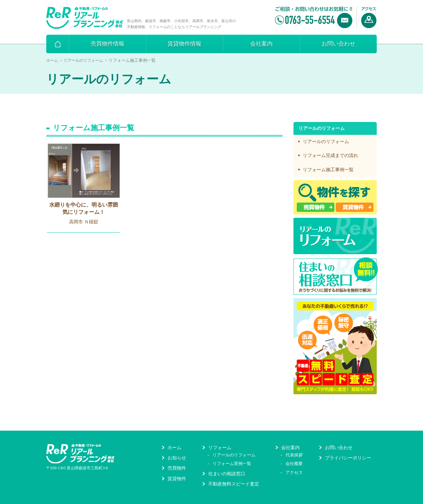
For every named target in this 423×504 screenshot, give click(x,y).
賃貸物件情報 (184, 44)
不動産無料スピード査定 (234, 484)
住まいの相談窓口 (227, 474)
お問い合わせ (338, 44)
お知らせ (177, 458)
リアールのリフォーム (83, 60)
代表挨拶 (294, 455)
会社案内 (261, 44)
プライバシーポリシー (348, 458)
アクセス (294, 472)
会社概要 (294, 464)
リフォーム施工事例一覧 (328, 170)
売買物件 (177, 468)
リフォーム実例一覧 (232, 464)
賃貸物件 (177, 479)
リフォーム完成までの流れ (330, 155)
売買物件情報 (107, 44)
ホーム (52, 60)
